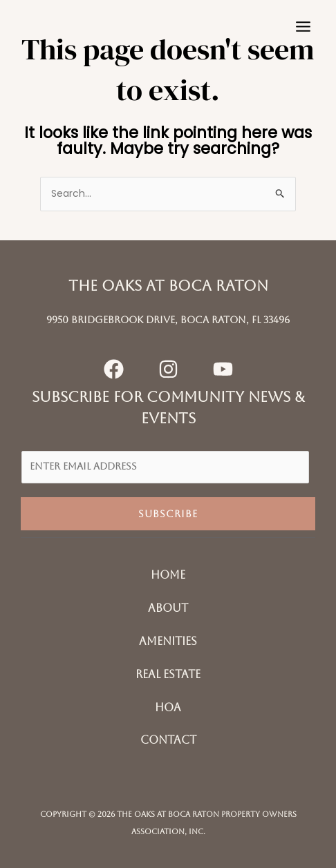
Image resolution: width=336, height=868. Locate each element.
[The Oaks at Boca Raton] (52, 27)
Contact (168, 740)
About (168, 608)
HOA (168, 707)
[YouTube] (223, 369)
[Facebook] (114, 369)
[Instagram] (168, 369)
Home (168, 575)
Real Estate (168, 674)
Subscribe (168, 514)
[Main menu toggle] (303, 27)
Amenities (168, 641)
